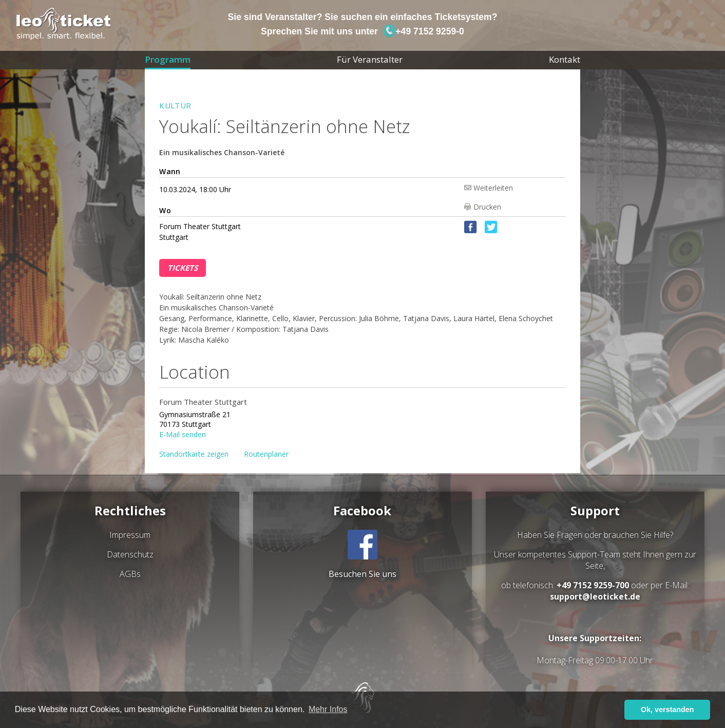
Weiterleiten (493, 187)
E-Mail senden (183, 434)
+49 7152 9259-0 (423, 31)
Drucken (487, 207)
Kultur (175, 105)
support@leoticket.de (595, 596)
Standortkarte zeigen (194, 454)
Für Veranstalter (370, 59)
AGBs (130, 574)
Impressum (130, 535)
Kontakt (565, 59)
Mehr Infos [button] (328, 709)
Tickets (183, 268)
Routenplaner (266, 454)
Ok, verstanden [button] (667, 710)
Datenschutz (130, 554)
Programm (168, 59)
